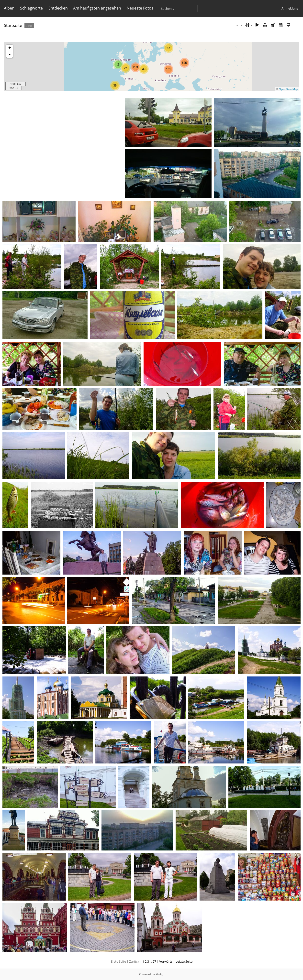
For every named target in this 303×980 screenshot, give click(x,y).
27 (154, 961)
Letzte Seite (184, 961)
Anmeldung (290, 8)
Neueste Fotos (140, 8)
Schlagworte (31, 8)
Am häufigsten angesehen (97, 8)
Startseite (13, 25)
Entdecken (58, 8)
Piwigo (160, 974)
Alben (9, 8)
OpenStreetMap (288, 89)
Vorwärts (166, 961)
